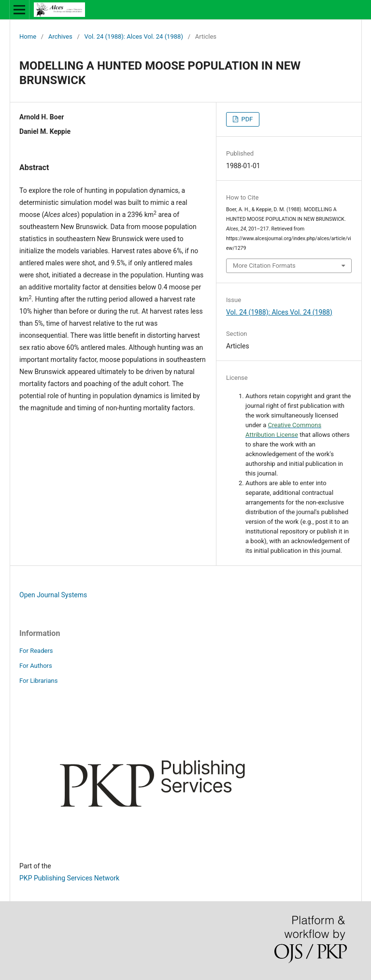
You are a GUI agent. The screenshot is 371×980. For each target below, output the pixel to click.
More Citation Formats (264, 266)
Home (28, 36)
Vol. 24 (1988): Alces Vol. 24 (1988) (134, 36)
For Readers (36, 651)
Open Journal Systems (53, 595)
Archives (60, 36)
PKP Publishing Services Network (69, 878)
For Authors (36, 666)
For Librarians (38, 681)
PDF (246, 119)
